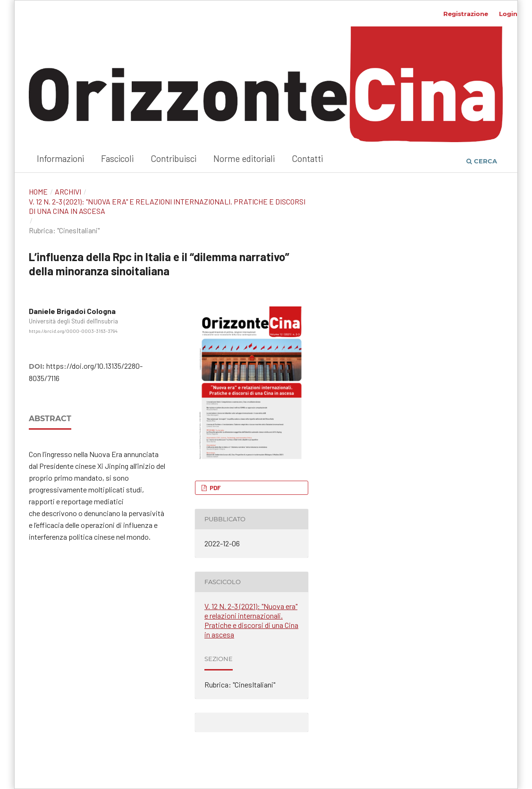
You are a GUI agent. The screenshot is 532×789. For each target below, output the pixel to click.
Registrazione (466, 14)
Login (508, 14)
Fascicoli (117, 158)
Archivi (68, 191)
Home (38, 191)
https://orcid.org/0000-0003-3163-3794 (73, 331)
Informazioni (60, 158)
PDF (215, 488)
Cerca (482, 161)
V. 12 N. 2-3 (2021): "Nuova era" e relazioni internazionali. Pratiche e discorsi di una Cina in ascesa (167, 206)
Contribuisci (173, 158)
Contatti (307, 158)
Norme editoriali (244, 158)
